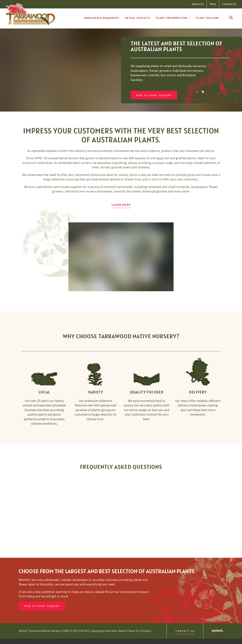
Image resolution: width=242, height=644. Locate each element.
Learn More (121, 210)
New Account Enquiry (154, 98)
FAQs (213, 4)
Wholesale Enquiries (102, 18)
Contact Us (229, 4)
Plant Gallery (208, 18)
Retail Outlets (138, 18)
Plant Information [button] (172, 18)
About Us (198, 4)
